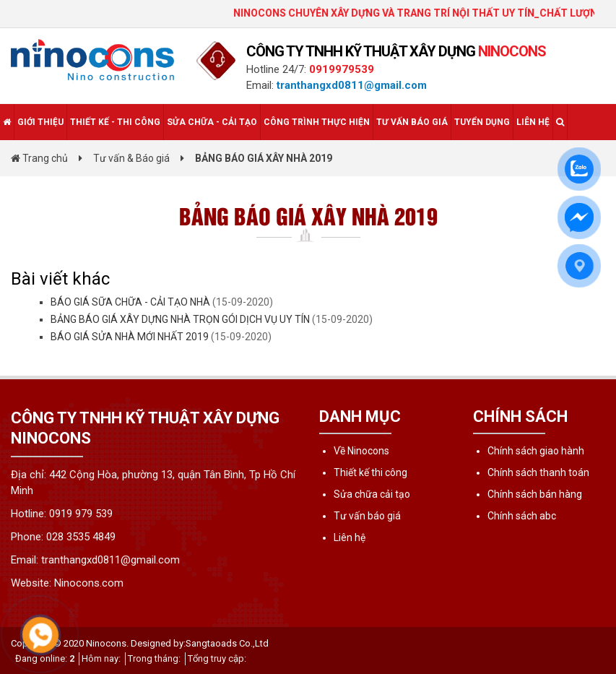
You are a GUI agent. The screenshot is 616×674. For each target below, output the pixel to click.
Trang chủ (39, 158)
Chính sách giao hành (536, 451)
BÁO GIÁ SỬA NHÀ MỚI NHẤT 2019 (130, 337)
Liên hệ (533, 122)
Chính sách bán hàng (535, 494)
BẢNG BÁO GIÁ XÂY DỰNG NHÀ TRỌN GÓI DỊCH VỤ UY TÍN (180, 319)
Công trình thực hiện (317, 122)
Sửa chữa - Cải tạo (212, 122)
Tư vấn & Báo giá (131, 158)
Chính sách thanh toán (538, 472)
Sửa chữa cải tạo (372, 494)
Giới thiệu (40, 122)
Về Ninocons (361, 451)
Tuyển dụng (482, 122)
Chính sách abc (522, 516)
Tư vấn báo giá (412, 122)
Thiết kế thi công (370, 472)
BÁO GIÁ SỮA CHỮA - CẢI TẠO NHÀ (130, 302)
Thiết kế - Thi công (115, 122)
